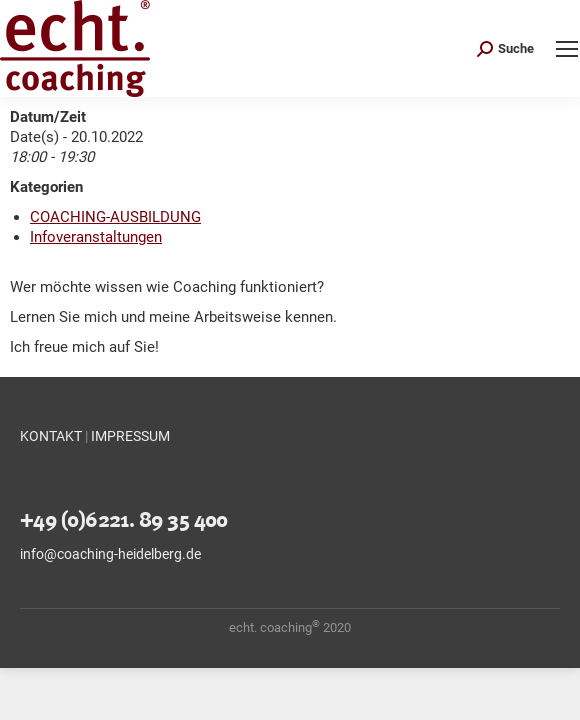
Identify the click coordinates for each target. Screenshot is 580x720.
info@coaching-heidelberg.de (110, 554)
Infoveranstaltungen (96, 237)
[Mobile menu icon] (567, 49)
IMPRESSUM (130, 436)
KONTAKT (51, 436)
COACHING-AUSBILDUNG (115, 217)
